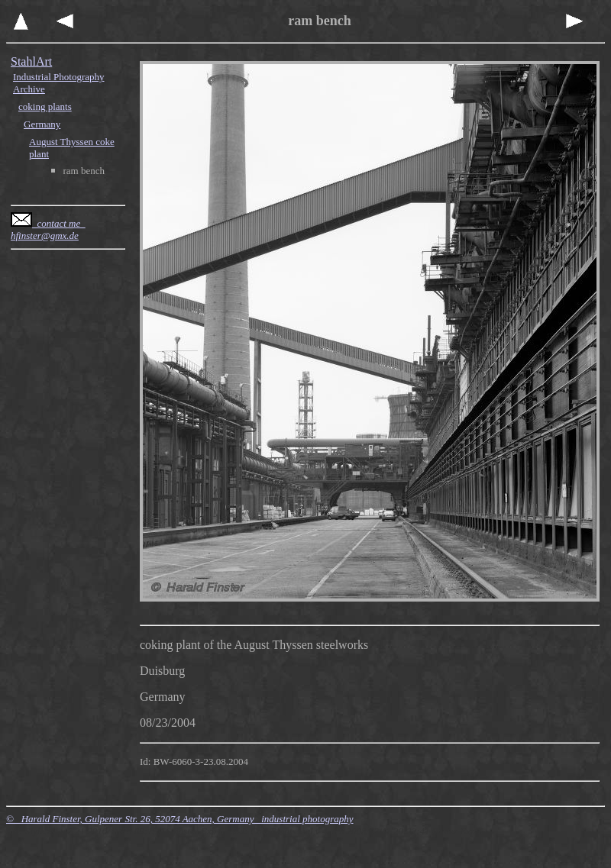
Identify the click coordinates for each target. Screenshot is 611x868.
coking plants (45, 106)
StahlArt (31, 61)
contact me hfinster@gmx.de (48, 229)
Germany (42, 124)
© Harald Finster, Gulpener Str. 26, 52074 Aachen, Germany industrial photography (180, 819)
